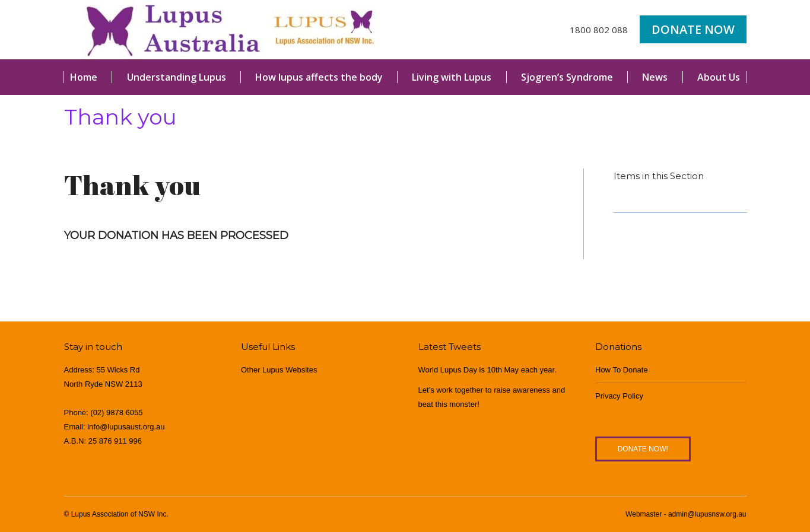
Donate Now (693, 29)
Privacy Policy (619, 396)
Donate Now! (643, 449)
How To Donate (622, 370)
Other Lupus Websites (279, 370)
